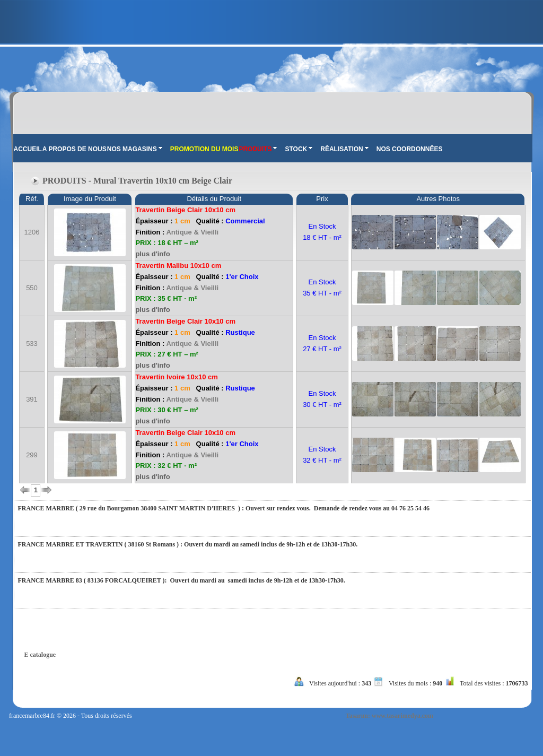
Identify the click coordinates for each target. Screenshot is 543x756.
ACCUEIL (28, 149)
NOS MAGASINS (135, 149)
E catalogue (40, 655)
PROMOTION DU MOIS (204, 149)
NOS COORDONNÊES (410, 149)
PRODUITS (258, 149)
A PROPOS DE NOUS (75, 149)
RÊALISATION (344, 149)
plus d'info (152, 254)
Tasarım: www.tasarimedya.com (389, 716)
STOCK (299, 149)
